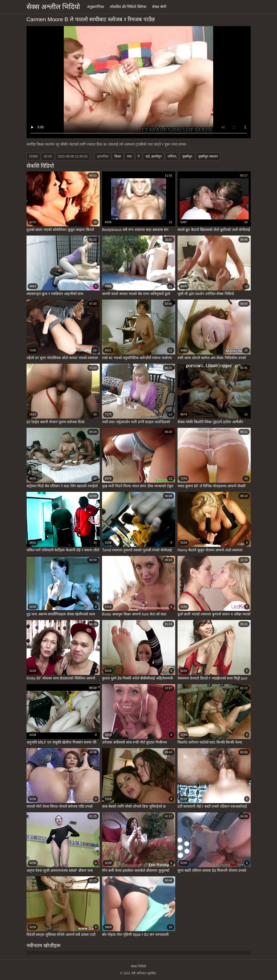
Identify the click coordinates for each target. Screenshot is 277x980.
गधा (129, 156)
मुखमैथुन (187, 156)
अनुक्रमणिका (95, 7)
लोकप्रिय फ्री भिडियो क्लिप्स (128, 7)
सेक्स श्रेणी (159, 7)
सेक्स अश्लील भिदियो (53, 7)
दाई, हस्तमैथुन (154, 156)
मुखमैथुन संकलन (208, 156)
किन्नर (118, 156)
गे (139, 156)
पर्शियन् (172, 156)
